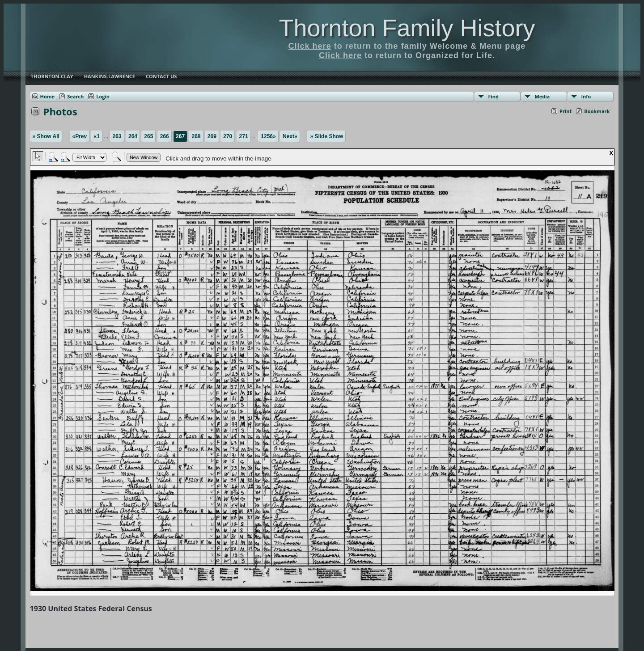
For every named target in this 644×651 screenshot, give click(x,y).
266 (165, 136)
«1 (97, 136)
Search (75, 96)
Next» (290, 136)
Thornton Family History (407, 28)
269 (212, 136)
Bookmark (597, 111)
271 (244, 136)
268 (196, 136)
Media (542, 96)
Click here (310, 46)
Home (48, 96)
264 (133, 136)
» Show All (46, 136)
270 (228, 136)
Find (493, 96)
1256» (268, 136)
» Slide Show (326, 136)
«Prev (80, 136)
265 (148, 136)
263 (117, 136)
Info (586, 96)
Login (103, 96)
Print (566, 111)
